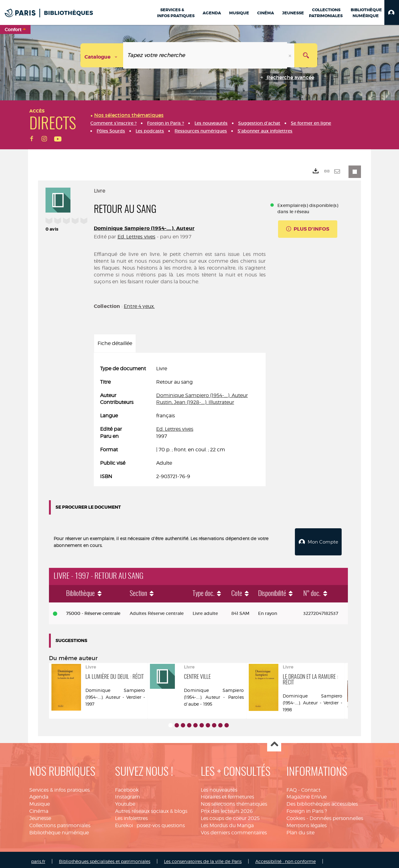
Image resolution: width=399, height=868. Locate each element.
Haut (274, 741)
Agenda (39, 793)
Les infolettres (131, 815)
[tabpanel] (180, 423)
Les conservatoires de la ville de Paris (203, 858)
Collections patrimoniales (60, 822)
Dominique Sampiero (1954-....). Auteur (144, 228)
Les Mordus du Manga (227, 822)
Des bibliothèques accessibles (322, 801)
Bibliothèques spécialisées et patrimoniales (105, 858)
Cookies (296, 815)
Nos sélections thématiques (234, 801)
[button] (392, 12)
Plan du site (300, 829)
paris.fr (38, 858)
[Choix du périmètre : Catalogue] (102, 55)
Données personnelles (336, 815)
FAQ (292, 786)
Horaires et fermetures (227, 793)
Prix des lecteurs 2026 (227, 808)
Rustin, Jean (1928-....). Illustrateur (195, 402)
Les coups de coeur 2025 (230, 815)
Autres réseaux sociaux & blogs (151, 808)
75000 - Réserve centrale (93, 610)
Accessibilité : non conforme (286, 858)
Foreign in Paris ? (307, 808)
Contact (311, 786)
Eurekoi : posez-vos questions (150, 822)
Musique (40, 801)
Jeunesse (40, 815)
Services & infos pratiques (60, 786)
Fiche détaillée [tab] (115, 343)
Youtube (125, 801)
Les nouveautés (219, 786)
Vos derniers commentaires (234, 829)
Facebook (127, 786)
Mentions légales (307, 822)
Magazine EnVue (307, 793)
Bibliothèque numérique (59, 829)
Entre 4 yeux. (139, 306)
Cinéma (39, 808)
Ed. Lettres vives (137, 237)
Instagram (127, 793)
